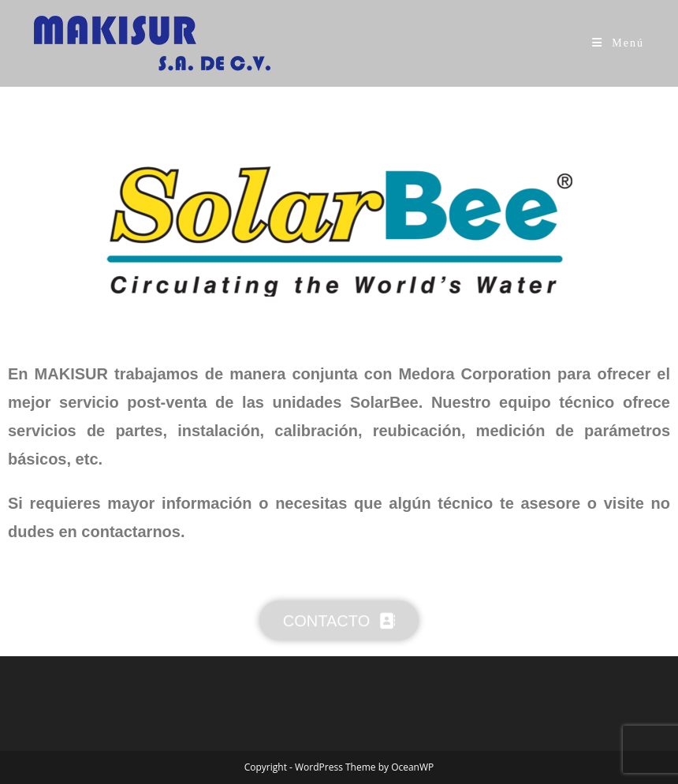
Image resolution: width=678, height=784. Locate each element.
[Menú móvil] (618, 43)
